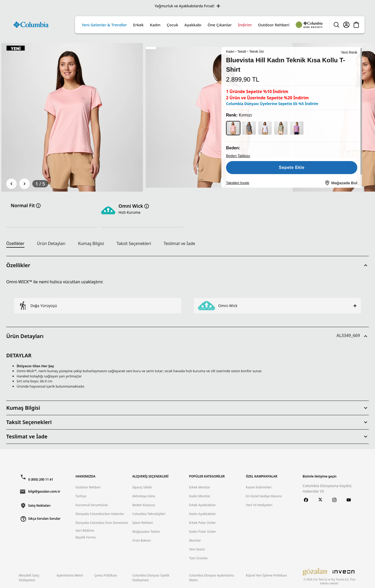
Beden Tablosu (238, 156)
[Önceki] (11, 184)
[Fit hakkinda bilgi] (38, 206)
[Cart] (356, 25)
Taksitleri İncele (238, 183)
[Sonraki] (24, 184)
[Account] (346, 25)
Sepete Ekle (292, 167)
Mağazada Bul (341, 183)
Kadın (230, 52)
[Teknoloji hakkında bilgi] (147, 206)
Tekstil (242, 52)
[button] (187, 265)
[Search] (336, 25)
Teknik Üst (256, 52)
